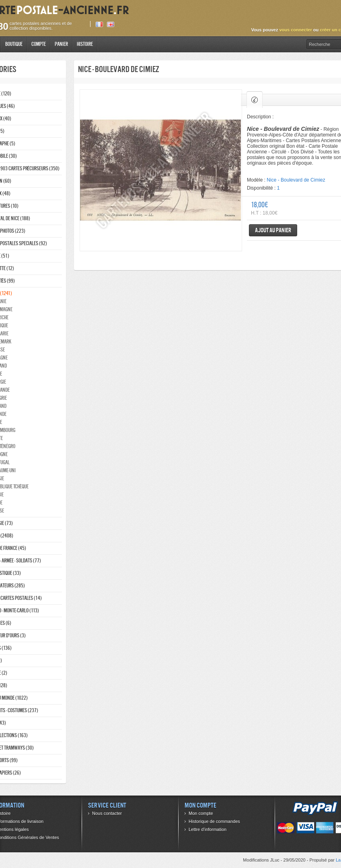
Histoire (85, 44)
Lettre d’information (207, 829)
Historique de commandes (214, 821)
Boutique (14, 44)
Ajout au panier (273, 230)
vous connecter (295, 30)
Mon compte (201, 813)
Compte (39, 44)
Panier (61, 44)
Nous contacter (107, 813)
